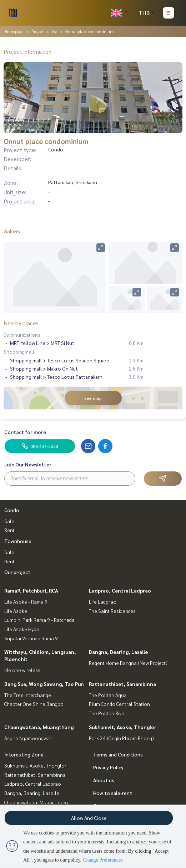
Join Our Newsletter (28, 464)
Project (37, 31)
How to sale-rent (113, 793)
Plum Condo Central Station (119, 704)
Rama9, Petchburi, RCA (31, 590)
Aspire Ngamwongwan (28, 738)
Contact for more (25, 432)
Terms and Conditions (118, 754)
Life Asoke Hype (22, 629)
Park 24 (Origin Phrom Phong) (121, 738)
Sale (9, 521)
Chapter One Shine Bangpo (34, 704)
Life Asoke (16, 611)
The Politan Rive (107, 713)
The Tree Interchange (28, 695)
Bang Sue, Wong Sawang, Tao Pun (44, 684)
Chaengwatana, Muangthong (39, 727)
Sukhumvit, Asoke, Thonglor (123, 727)
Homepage (14, 31)
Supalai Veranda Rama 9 (31, 638)
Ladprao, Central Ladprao (120, 590)
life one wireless (22, 670)
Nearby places (21, 323)
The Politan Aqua (108, 695)
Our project (17, 572)
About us (104, 780)
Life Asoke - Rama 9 (26, 601)
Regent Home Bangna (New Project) (128, 663)
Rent (9, 530)
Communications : (23, 335)
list (54, 31)
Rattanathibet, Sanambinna (122, 684)
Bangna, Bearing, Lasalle (118, 652)
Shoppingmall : (20, 352)
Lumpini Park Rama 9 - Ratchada (39, 620)
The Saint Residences (112, 611)
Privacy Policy (108, 767)
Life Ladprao (103, 601)
